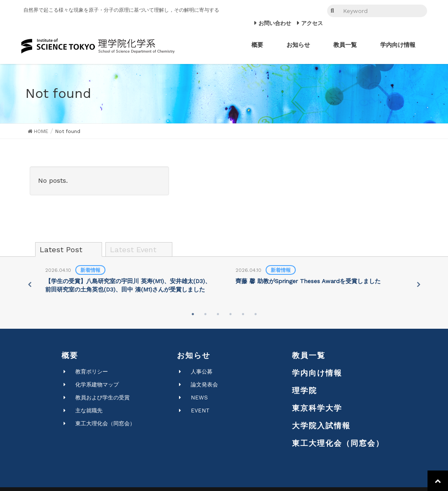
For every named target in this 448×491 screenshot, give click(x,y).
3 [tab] (218, 314)
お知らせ (194, 355)
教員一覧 (309, 355)
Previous (29, 284)
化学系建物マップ (97, 385)
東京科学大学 (317, 408)
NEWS (199, 398)
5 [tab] (243, 314)
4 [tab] (230, 314)
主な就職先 (89, 410)
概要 (70, 355)
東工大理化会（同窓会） (105, 423)
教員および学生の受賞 (102, 398)
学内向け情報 (317, 373)
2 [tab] (205, 314)
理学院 (305, 390)
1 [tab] (193, 314)
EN (311, 11)
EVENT (200, 410)
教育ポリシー (92, 372)
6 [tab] (256, 314)
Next (419, 284)
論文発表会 (204, 385)
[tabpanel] (129, 280)
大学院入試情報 (321, 426)
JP (300, 11)
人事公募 (202, 372)
